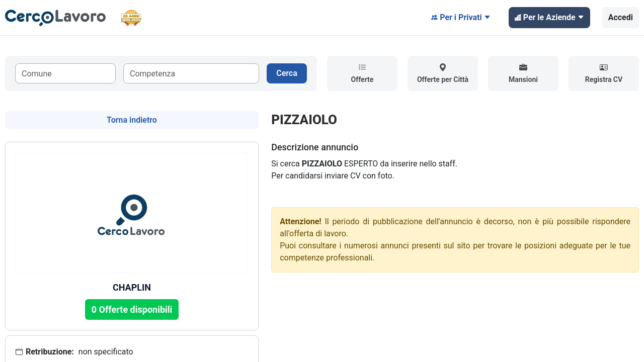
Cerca (287, 73)
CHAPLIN (132, 287)
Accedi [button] (621, 17)
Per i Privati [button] (461, 18)
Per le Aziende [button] (549, 18)
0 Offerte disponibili (132, 309)
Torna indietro (132, 120)
